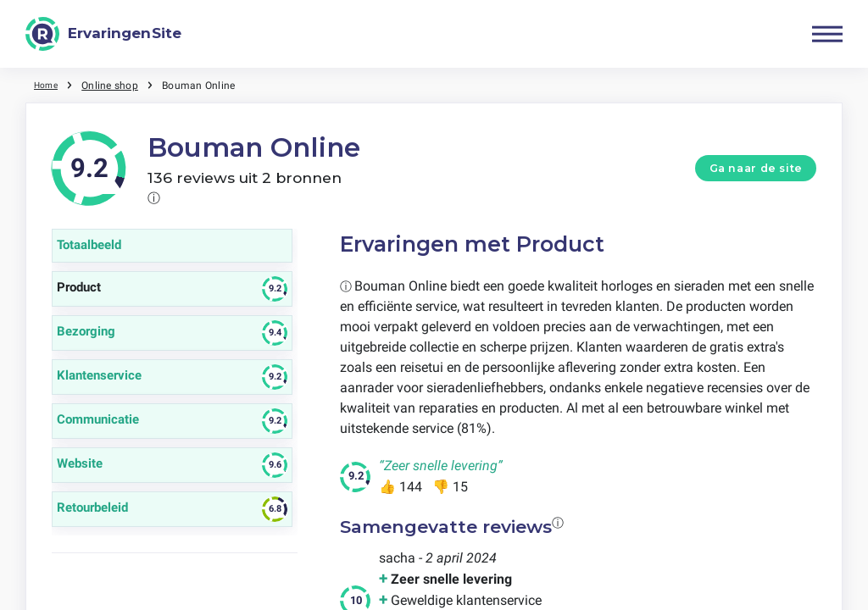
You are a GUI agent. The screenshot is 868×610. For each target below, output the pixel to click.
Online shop (115, 85)
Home (48, 85)
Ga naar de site (756, 168)
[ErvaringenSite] (103, 34)
